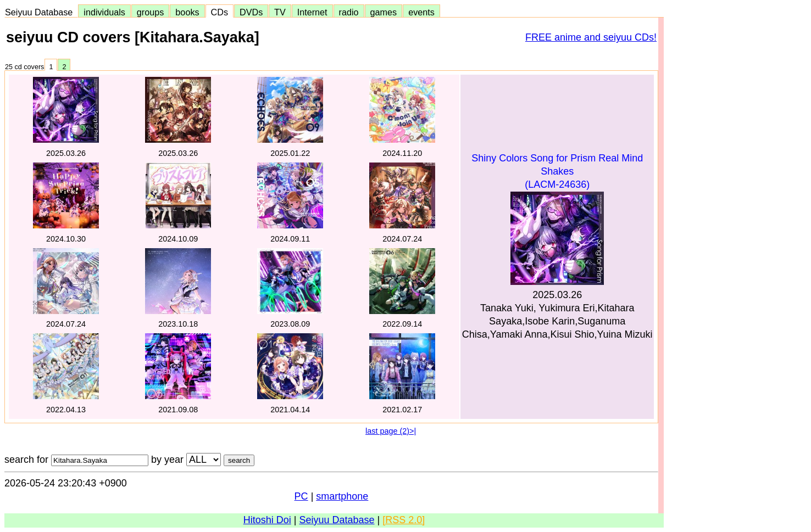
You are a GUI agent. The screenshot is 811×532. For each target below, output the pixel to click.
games (384, 12)
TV (280, 12)
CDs (220, 12)
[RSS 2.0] (404, 520)
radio (349, 12)
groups (151, 12)
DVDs (251, 12)
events (421, 12)
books (187, 12)
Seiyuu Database (41, 12)
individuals (104, 12)
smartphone (342, 496)
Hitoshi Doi (267, 520)
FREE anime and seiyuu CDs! (591, 37)
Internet (312, 12)
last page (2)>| (391, 431)
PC (301, 496)
